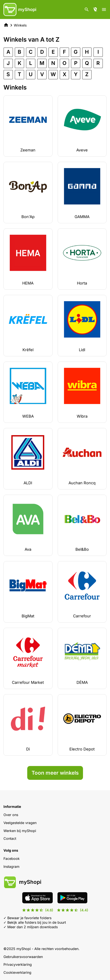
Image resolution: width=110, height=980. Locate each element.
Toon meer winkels (55, 773)
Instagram (11, 867)
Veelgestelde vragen (20, 823)
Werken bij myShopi (20, 831)
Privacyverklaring (18, 964)
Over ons (11, 815)
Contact (10, 838)
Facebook (12, 859)
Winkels (20, 25)
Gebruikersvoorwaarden (23, 957)
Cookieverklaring (17, 972)
